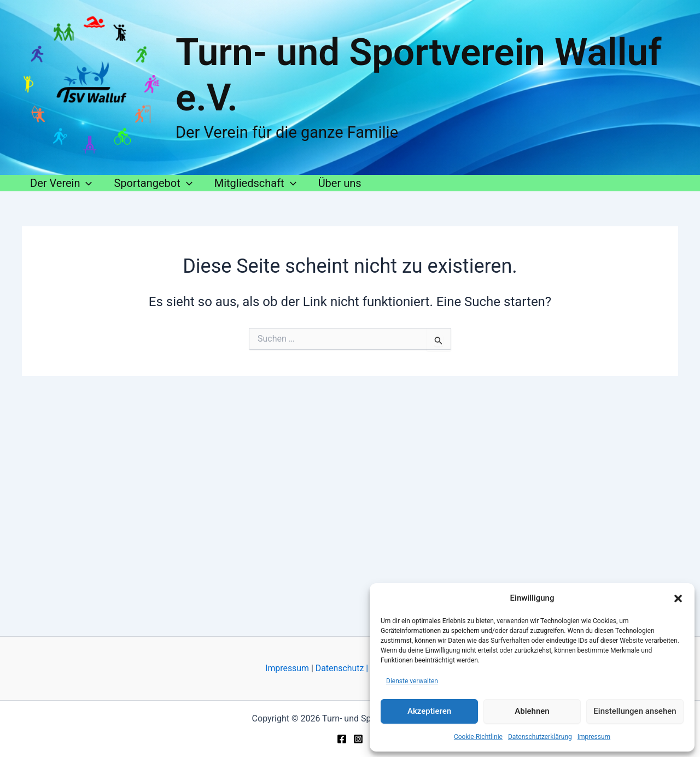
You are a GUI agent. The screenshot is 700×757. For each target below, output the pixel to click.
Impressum (594, 737)
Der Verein (61, 183)
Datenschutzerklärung (540, 737)
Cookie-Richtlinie (478, 737)
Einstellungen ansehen (635, 711)
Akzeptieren (429, 711)
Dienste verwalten (412, 681)
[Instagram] (358, 739)
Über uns (340, 183)
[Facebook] (342, 739)
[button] (678, 598)
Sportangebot (153, 183)
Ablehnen (532, 711)
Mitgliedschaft (255, 183)
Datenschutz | (342, 668)
